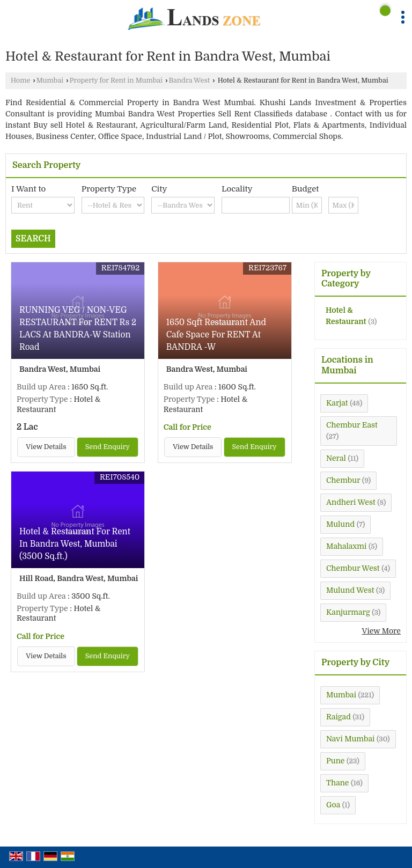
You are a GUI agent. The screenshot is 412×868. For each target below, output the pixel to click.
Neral (336, 458)
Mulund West (350, 590)
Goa (333, 805)
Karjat (337, 403)
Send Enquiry (108, 447)
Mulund (340, 524)
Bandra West (189, 80)
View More (381, 631)
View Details (46, 447)
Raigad (339, 717)
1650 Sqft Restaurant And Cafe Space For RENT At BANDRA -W (216, 335)
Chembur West (353, 568)
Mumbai (50, 80)
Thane (337, 783)
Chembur (343, 480)
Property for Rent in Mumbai (116, 80)
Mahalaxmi (346, 546)
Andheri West (351, 502)
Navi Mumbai (350, 739)
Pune (335, 761)
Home (20, 80)
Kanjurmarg (348, 612)
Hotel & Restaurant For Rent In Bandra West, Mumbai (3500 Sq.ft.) (75, 544)
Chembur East (352, 425)
